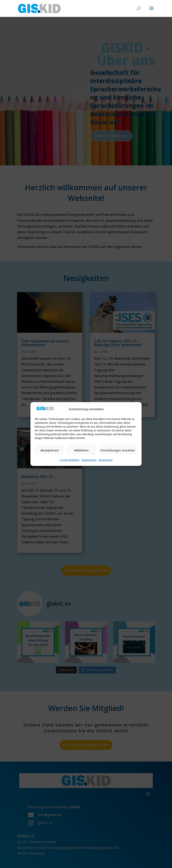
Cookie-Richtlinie (70, 460)
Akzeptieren (50, 450)
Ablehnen (81, 450)
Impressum (106, 460)
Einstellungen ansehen (118, 450)
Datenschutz (89, 460)
